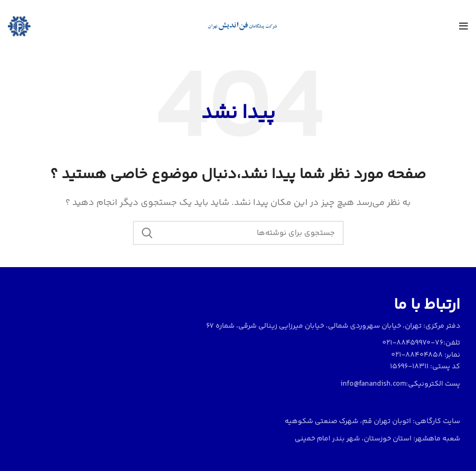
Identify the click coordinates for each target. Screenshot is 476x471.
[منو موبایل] (464, 26)
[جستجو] (238, 233)
